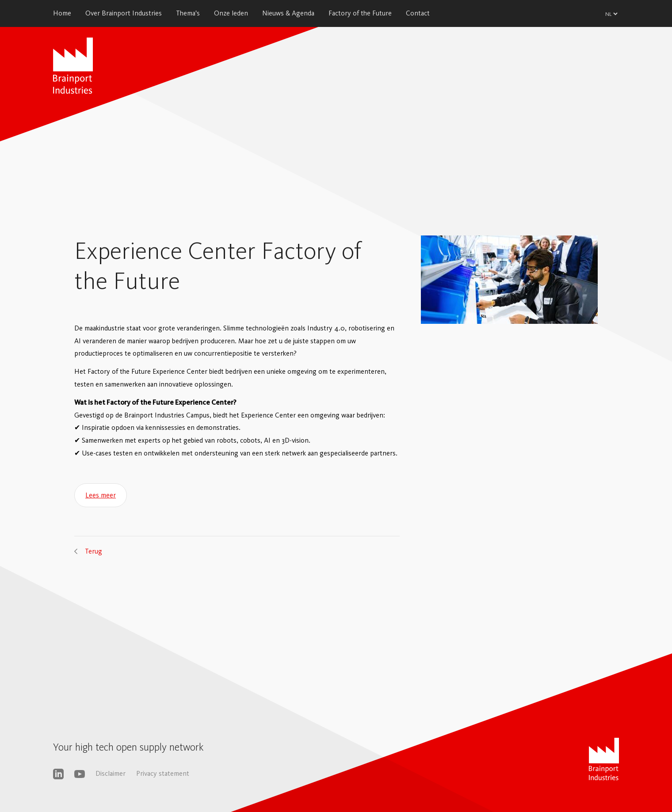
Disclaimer (111, 773)
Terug (94, 551)
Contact (418, 13)
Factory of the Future (360, 13)
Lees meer (101, 495)
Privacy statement (163, 773)
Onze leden (231, 13)
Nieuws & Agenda (288, 13)
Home (62, 13)
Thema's (188, 13)
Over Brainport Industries (124, 13)
